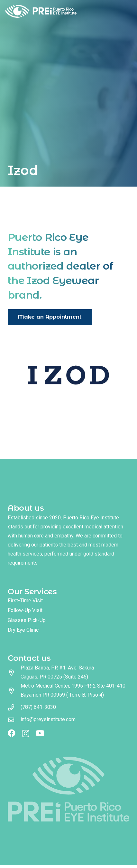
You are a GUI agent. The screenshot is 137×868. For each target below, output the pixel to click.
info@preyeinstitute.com (48, 719)
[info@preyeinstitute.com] (14, 720)
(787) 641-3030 (38, 707)
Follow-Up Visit (25, 610)
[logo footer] (68, 789)
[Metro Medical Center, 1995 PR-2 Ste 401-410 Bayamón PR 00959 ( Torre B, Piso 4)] (14, 691)
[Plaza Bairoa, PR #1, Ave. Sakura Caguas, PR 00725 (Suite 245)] (14, 673)
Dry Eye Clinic (23, 630)
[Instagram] (26, 733)
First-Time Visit (25, 601)
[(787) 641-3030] (14, 707)
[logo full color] (41, 11)
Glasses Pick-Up (27, 620)
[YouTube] (40, 733)
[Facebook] (12, 733)
